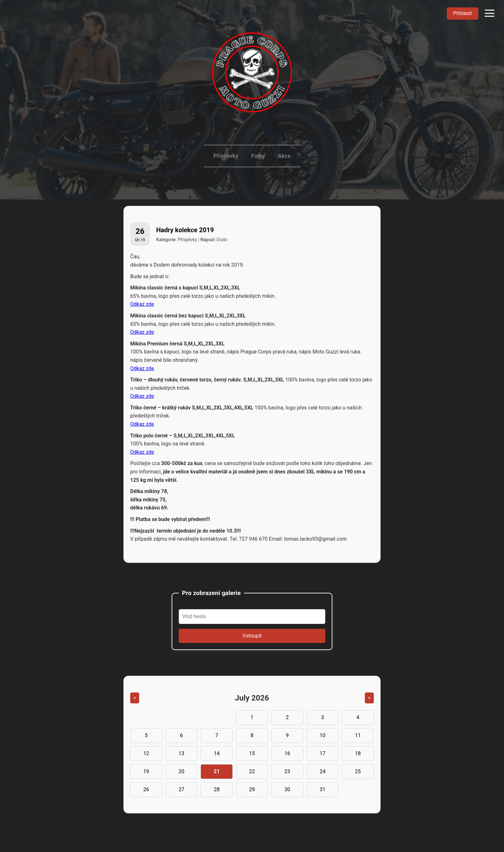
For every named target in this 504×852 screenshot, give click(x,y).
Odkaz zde (142, 304)
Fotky (258, 156)
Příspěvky (226, 156)
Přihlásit (463, 13)
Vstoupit (252, 636)
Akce (284, 156)
